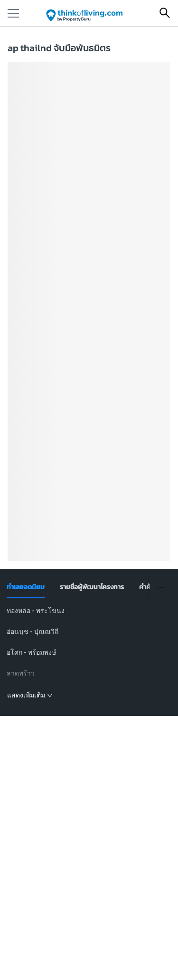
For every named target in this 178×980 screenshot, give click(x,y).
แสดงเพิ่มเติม (30, 695)
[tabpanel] (89, 653)
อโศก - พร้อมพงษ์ (31, 652)
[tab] (26, 587)
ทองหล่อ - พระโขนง (36, 611)
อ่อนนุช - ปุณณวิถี (33, 631)
